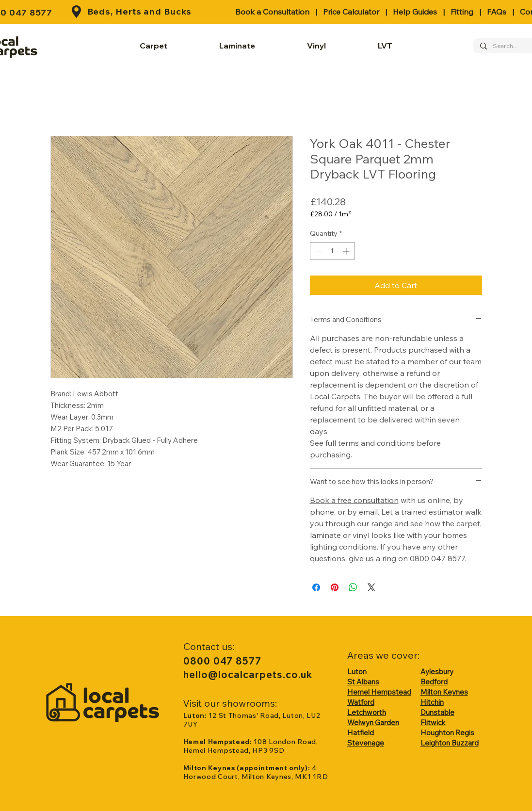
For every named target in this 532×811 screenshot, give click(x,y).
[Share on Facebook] (316, 587)
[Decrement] (317, 251)
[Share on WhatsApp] (353, 587)
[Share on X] (371, 587)
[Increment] (347, 251)
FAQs (497, 12)
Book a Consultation (272, 12)
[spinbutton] (332, 251)
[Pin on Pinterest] (335, 587)
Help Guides (415, 12)
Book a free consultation (354, 500)
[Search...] (507, 46)
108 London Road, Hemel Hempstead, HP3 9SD (251, 746)
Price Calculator (351, 12)
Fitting (462, 12)
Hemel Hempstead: (219, 742)
